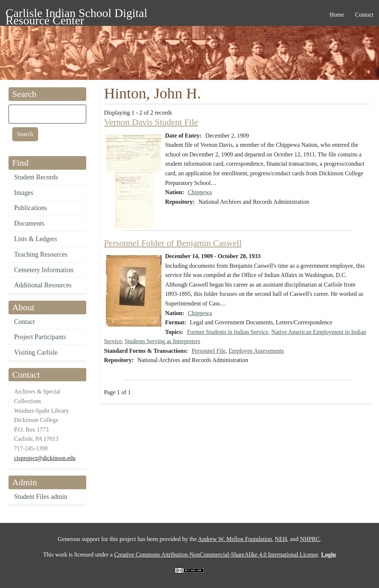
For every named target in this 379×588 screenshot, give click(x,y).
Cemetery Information (44, 270)
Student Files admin (41, 497)
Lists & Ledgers (36, 239)
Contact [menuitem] (364, 15)
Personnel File (209, 351)
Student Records (36, 177)
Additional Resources (43, 285)
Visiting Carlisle (36, 352)
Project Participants (40, 337)
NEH (281, 539)
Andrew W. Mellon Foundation (235, 539)
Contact (24, 322)
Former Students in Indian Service (228, 332)
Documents (29, 223)
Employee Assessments (256, 351)
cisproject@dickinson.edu (45, 458)
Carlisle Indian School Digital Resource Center (76, 14)
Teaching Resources (41, 254)
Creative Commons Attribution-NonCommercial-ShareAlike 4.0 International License (216, 555)
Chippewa (200, 192)
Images (24, 193)
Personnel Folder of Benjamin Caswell (173, 243)
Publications (31, 208)
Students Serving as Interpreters (162, 341)
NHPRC (310, 539)
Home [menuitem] (337, 15)
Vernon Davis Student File (151, 122)
